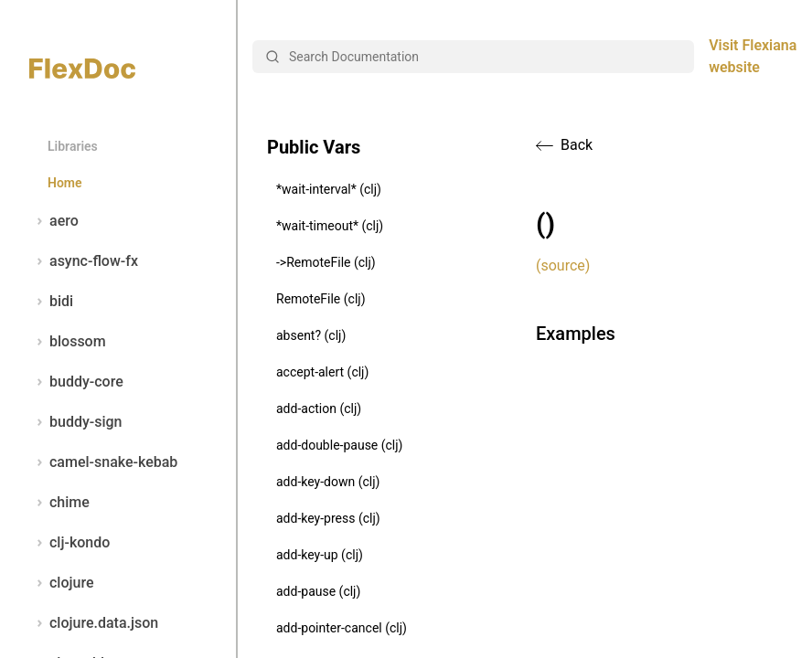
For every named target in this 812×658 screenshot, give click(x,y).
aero (54, 221)
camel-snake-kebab (103, 462)
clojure (62, 583)
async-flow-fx (84, 261)
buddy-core (76, 382)
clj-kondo (69, 543)
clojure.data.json (94, 623)
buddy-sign (75, 422)
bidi (51, 302)
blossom (68, 342)
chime (59, 503)
